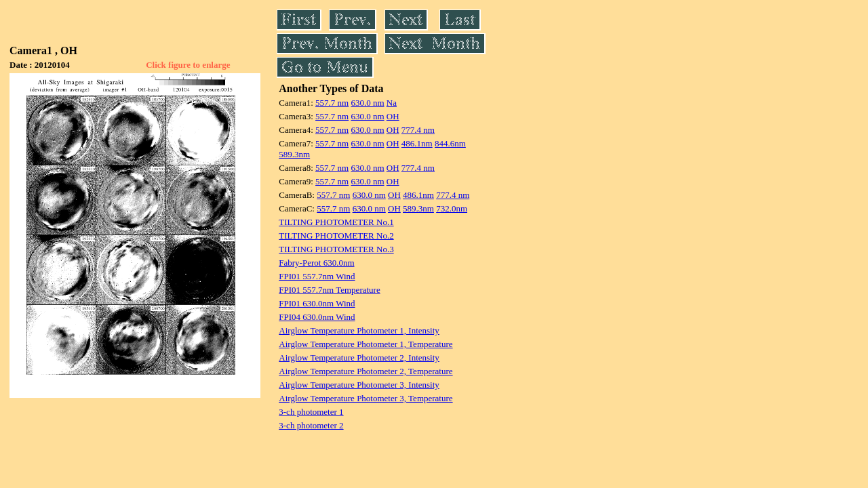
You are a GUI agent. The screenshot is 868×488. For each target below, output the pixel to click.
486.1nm (417, 143)
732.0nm (452, 208)
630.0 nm (367, 103)
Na (392, 103)
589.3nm (294, 154)
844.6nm (450, 143)
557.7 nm (332, 103)
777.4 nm (418, 130)
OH (393, 116)
